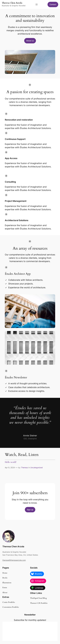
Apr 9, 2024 (10, 467)
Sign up (30, 510)
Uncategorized (36, 467)
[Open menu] (37, 4)
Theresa (24, 467)
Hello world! (11, 462)
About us (30, 41)
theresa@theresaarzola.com (14, 560)
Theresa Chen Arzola (12, 3)
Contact (53, 4)
